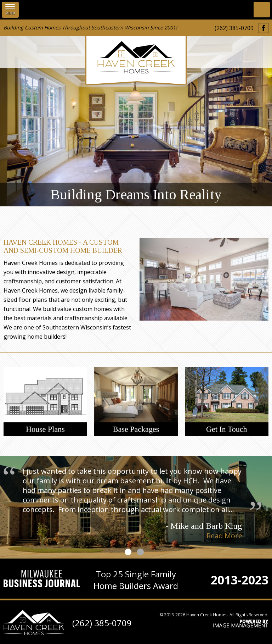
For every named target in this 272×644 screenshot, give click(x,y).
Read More (224, 536)
